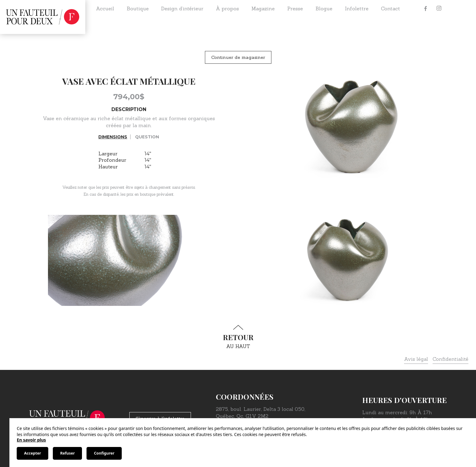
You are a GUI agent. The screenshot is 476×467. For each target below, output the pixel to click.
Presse (295, 8)
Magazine (263, 8)
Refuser (67, 453)
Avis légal (416, 359)
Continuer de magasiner (238, 57)
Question (147, 137)
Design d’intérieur (182, 8)
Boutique (138, 8)
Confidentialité (450, 359)
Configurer (104, 453)
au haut (238, 337)
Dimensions (113, 137)
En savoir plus (31, 440)
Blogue (324, 8)
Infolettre (357, 8)
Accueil (105, 8)
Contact (391, 8)
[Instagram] (439, 8)
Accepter (32, 453)
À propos (227, 8)
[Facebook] (426, 8)
